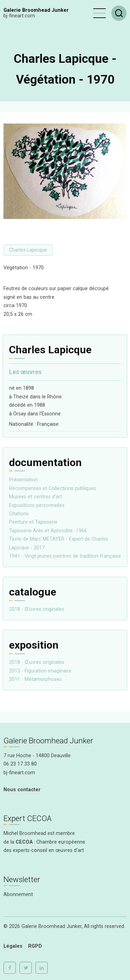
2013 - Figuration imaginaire (40, 671)
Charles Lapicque (28, 250)
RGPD (35, 946)
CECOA (24, 842)
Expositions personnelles (37, 505)
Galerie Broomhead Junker (36, 10)
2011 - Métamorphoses (35, 679)
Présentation (23, 480)
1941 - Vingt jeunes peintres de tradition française (65, 556)
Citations (19, 514)
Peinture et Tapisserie (33, 522)
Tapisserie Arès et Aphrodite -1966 (48, 531)
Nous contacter (22, 790)
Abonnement (18, 894)
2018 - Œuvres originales (37, 609)
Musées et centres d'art (36, 497)
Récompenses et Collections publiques (53, 488)
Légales (13, 946)
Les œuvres (25, 372)
